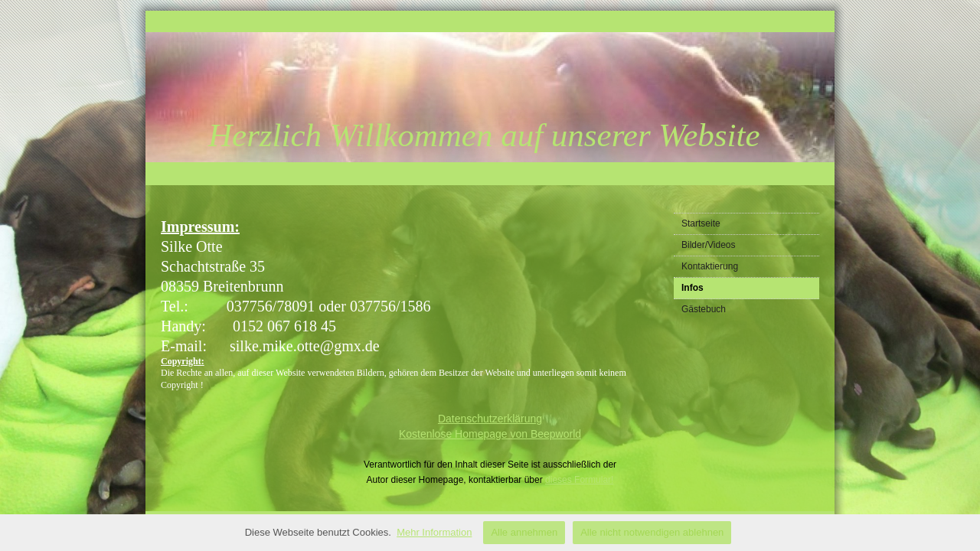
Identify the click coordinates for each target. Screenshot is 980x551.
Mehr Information (434, 532)
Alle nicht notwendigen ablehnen (652, 532)
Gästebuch (704, 309)
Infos (693, 288)
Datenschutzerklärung (490, 419)
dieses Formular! (579, 480)
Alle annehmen (524, 532)
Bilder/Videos (709, 245)
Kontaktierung (710, 266)
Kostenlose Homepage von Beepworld (490, 434)
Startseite (701, 223)
